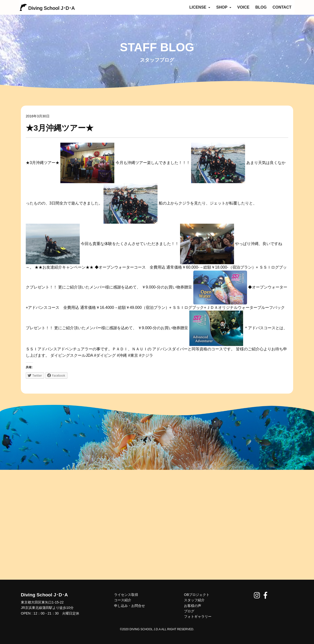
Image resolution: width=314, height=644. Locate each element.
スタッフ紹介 (194, 600)
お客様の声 (193, 606)
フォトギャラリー (198, 617)
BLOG (261, 7)
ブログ (189, 611)
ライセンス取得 (126, 595)
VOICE (243, 7)
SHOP (224, 7)
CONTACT (282, 7)
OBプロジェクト (197, 595)
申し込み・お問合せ (130, 606)
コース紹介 (123, 600)
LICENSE (200, 7)
